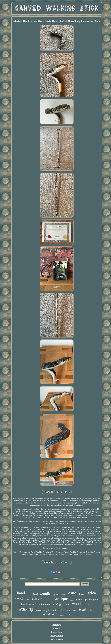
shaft (69, 615)
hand (21, 593)
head (82, 610)
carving (81, 599)
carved (38, 598)
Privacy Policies (57, 636)
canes (75, 611)
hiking (38, 611)
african (90, 605)
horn (67, 604)
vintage (58, 604)
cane (72, 593)
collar (63, 594)
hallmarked (45, 604)
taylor (56, 594)
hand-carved (29, 604)
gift (62, 610)
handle (45, 593)
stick (92, 593)
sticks (72, 600)
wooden (78, 604)
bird (68, 611)
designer (94, 599)
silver (92, 610)
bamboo (62, 615)
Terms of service (57, 639)
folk (28, 600)
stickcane (50, 600)
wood (19, 599)
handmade (50, 614)
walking (26, 609)
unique (46, 611)
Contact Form (57, 632)
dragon (82, 594)
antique (61, 599)
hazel (35, 594)
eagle (29, 595)
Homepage (57, 625)
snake (55, 610)
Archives (57, 628)
